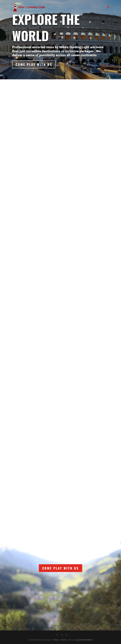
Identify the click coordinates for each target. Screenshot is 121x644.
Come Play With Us (34, 64)
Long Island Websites (84, 640)
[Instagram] (66, 635)
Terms (64, 640)
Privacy (56, 640)
